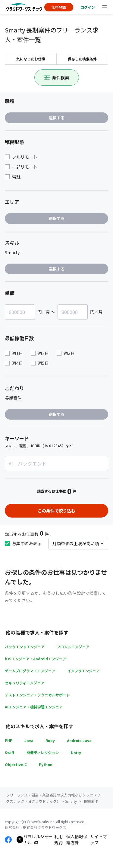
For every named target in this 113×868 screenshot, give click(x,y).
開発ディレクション (43, 752)
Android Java (79, 740)
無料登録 (59, 7)
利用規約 (58, 840)
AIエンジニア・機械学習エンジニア (34, 707)
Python (46, 764)
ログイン (88, 7)
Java (29, 740)
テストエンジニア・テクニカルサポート (37, 695)
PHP (9, 740)
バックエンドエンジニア (25, 647)
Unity (76, 752)
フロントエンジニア (73, 647)
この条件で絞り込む (57, 511)
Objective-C (16, 764)
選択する (57, 118)
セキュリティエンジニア (25, 683)
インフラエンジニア (83, 671)
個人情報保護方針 (77, 840)
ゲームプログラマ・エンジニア (30, 671)
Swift (10, 752)
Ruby (50, 740)
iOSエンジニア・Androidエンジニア (35, 659)
